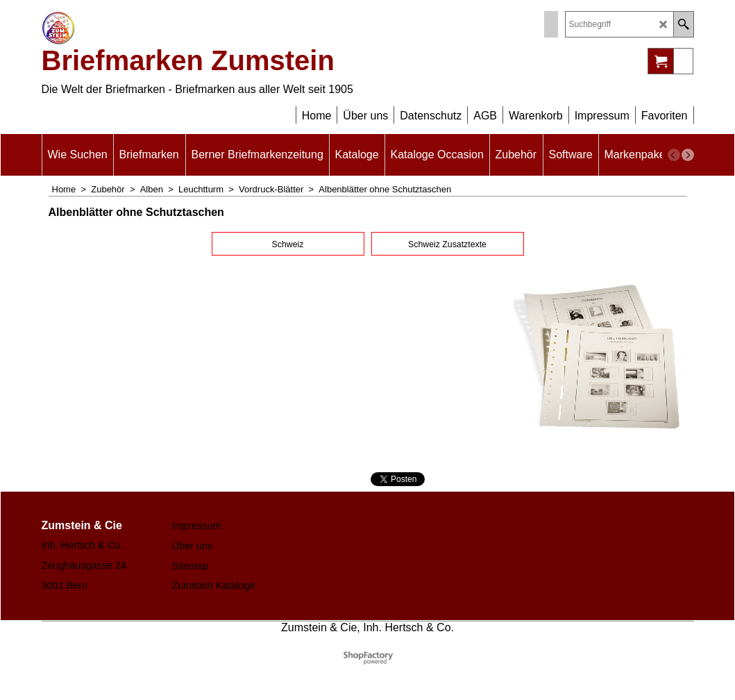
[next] (688, 155)
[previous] (674, 155)
